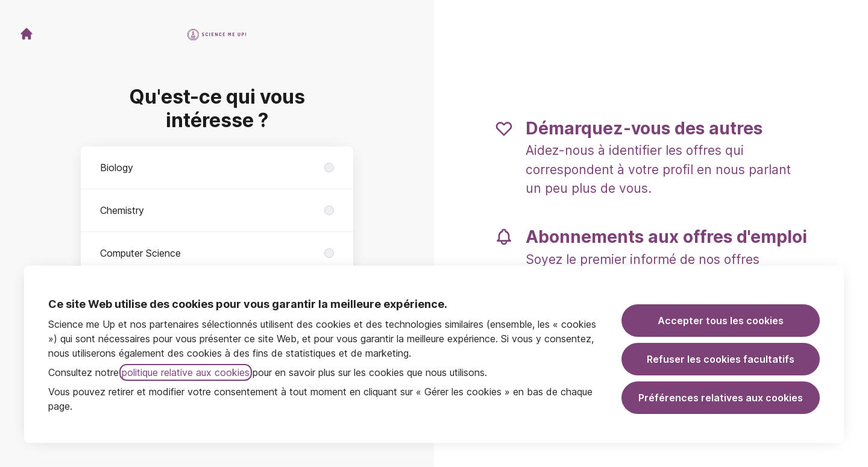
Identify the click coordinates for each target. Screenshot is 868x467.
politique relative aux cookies (186, 372)
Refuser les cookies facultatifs (721, 359)
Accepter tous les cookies (721, 321)
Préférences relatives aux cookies (721, 398)
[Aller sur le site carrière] (27, 34)
